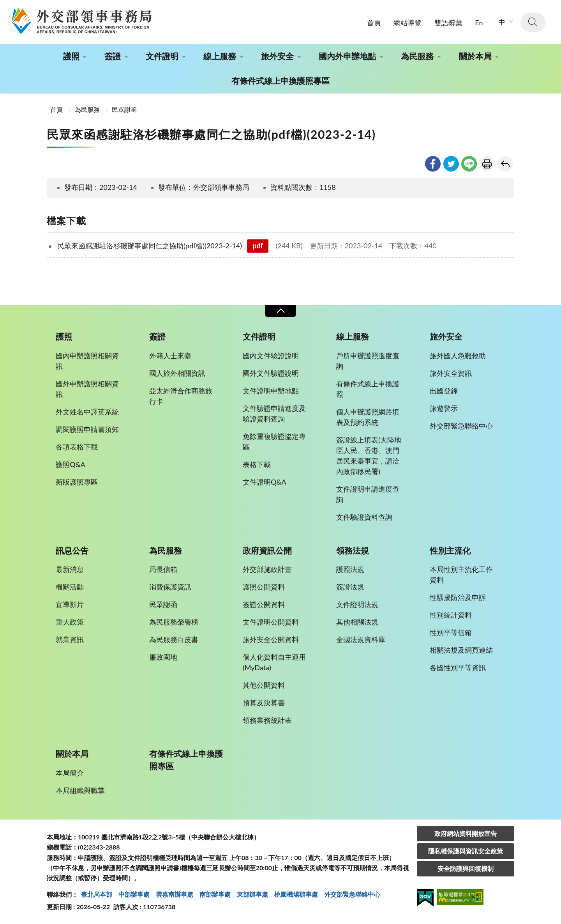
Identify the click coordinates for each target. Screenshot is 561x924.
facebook (433, 164)
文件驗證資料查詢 (364, 517)
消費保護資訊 (170, 587)
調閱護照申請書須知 (87, 429)
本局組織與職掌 (80, 790)
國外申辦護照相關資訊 (87, 389)
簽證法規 (350, 587)
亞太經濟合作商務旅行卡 (181, 396)
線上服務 (220, 56)
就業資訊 (70, 639)
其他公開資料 (264, 685)
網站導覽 (408, 23)
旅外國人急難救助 (458, 356)
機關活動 (70, 587)
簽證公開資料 (264, 604)
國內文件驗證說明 (271, 356)
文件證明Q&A (265, 482)
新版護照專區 (77, 482)
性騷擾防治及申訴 (458, 597)
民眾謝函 (124, 109)
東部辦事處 (252, 894)
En (479, 23)
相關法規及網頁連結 (461, 650)
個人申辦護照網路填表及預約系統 (368, 417)
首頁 (374, 23)
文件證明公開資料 (271, 622)
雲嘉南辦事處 (175, 894)
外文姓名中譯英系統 (87, 412)
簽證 (113, 56)
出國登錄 (444, 391)
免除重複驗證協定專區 (274, 442)
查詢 (533, 22)
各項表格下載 (77, 447)
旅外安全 (277, 56)
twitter (451, 164)
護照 (71, 56)
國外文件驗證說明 (271, 373)
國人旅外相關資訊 (177, 373)
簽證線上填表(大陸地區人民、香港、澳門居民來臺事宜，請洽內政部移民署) (369, 456)
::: (4, 6)
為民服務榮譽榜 (174, 622)
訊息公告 (72, 551)
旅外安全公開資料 (271, 639)
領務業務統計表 (267, 720)
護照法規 (350, 569)
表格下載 (257, 464)
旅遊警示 (444, 408)
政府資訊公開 (267, 551)
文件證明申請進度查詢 (368, 494)
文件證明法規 (357, 604)
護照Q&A (71, 464)
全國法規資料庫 (361, 639)
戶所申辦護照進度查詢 (368, 361)
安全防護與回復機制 (466, 868)
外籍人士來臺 (170, 356)
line (469, 164)
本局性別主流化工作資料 (461, 574)
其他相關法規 (357, 622)
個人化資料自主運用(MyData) (274, 662)
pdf (258, 246)
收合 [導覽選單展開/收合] (280, 311)
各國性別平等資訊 (458, 667)
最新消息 (70, 569)
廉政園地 (163, 657)
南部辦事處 (215, 894)
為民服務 (417, 56)
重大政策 (70, 622)
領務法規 (353, 551)
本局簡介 (70, 773)
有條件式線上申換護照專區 (280, 81)
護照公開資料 (264, 587)
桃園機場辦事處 (296, 894)
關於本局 (475, 56)
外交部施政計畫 (267, 569)
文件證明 (162, 56)
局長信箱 (163, 569)
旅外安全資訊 (451, 373)
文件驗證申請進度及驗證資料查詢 (274, 413)
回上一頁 (505, 164)
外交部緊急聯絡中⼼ (352, 894)
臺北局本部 (97, 894)
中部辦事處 (134, 894)
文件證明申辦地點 (271, 391)
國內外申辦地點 (347, 56)
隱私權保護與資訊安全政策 (466, 851)
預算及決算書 (264, 703)
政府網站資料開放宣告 (466, 833)
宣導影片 (70, 604)
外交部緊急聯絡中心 (461, 426)
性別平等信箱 (451, 632)
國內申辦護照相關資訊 (87, 361)
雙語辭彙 (448, 23)
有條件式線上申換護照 (368, 389)
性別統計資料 (451, 615)
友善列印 (487, 164)
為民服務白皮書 (174, 639)
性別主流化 (450, 551)
